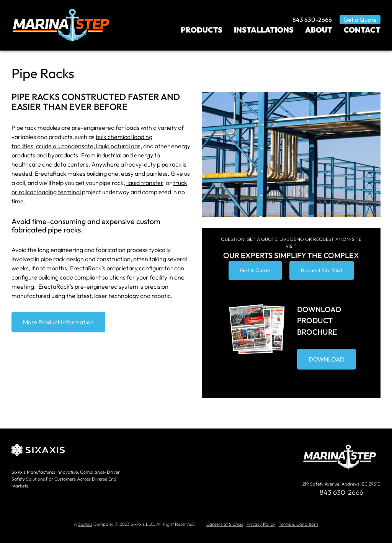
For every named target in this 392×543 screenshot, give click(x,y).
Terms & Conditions (299, 524)
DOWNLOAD (327, 359)
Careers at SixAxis (225, 524)
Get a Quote (360, 20)
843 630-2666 (312, 20)
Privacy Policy (261, 524)
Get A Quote (255, 270)
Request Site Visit (322, 270)
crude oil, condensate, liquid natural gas (88, 146)
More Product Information (58, 322)
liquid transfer (145, 183)
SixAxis (85, 524)
